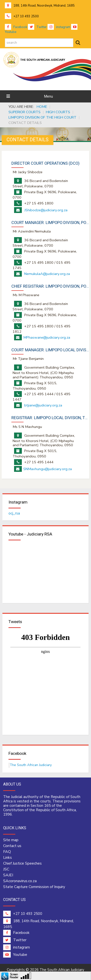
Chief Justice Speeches (22, 863)
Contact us (12, 846)
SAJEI (8, 875)
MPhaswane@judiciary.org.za (47, 337)
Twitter (37, 27)
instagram (59, 27)
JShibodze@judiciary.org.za (46, 210)
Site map (11, 840)
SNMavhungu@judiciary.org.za (48, 469)
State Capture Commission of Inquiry (34, 887)
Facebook (16, 27)
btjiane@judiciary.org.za (43, 405)
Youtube (15, 955)
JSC (6, 869)
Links (8, 858)
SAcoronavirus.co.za (20, 881)
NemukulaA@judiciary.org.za (47, 274)
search (5, 38)
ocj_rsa (14, 513)
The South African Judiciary (31, 765)
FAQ (7, 852)
